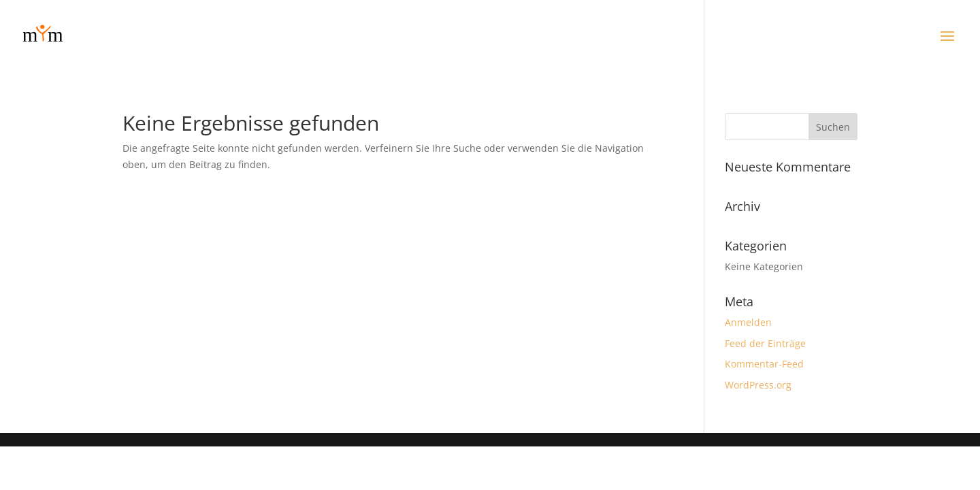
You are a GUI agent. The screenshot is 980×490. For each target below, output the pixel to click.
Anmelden (748, 322)
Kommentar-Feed (764, 364)
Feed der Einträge (765, 343)
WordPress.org (758, 385)
